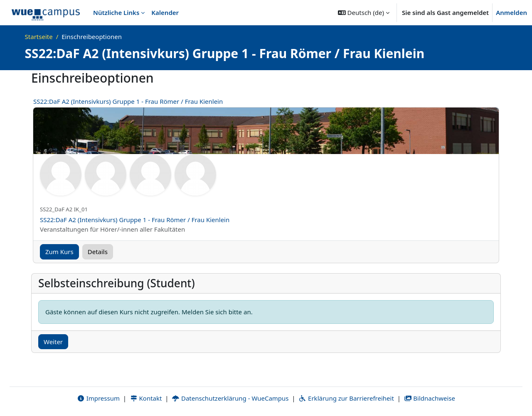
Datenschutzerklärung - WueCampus (230, 398)
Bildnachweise (430, 398)
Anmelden (511, 12)
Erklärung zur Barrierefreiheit (346, 398)
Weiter (53, 342)
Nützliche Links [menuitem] (116, 12)
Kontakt (146, 398)
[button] (364, 12)
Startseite (39, 37)
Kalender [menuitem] (165, 12)
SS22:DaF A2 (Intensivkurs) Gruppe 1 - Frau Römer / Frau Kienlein (128, 101)
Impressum (98, 398)
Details (98, 252)
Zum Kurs (59, 252)
